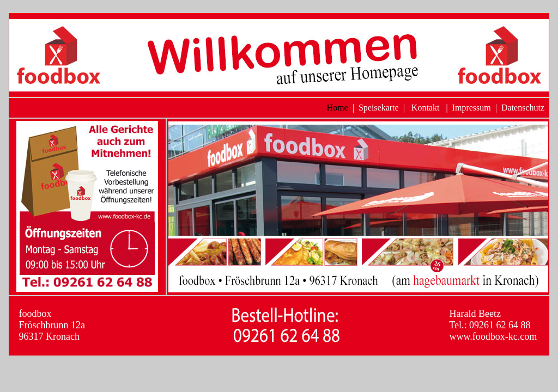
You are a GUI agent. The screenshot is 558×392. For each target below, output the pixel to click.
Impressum (472, 108)
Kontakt (426, 108)
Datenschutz (523, 108)
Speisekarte (379, 108)
